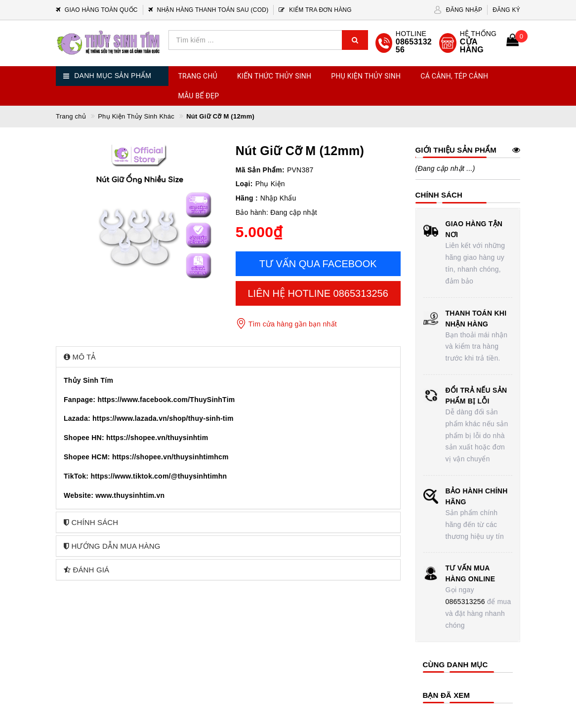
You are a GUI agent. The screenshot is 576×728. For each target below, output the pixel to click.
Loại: (244, 184)
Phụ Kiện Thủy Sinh (366, 76)
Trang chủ (198, 76)
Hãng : (247, 198)
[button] (228, 357)
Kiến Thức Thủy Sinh (274, 76)
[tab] (228, 357)
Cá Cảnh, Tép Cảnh (454, 76)
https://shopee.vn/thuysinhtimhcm (170, 457)
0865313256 (465, 602)
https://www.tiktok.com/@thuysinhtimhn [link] (159, 476)
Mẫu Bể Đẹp (199, 96)
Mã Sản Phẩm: (260, 170)
